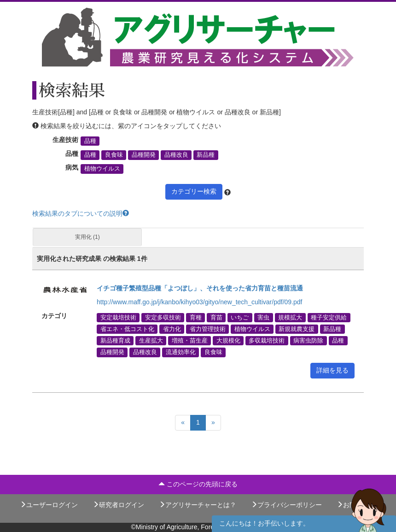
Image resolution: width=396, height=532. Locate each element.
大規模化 (228, 341)
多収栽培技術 (267, 341)
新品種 (206, 155)
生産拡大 (151, 341)
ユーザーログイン (49, 505)
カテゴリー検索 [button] (194, 191)
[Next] (213, 423)
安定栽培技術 (118, 317)
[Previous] (183, 423)
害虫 (263, 317)
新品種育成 (115, 341)
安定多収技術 (163, 317)
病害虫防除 (308, 341)
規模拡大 (290, 317)
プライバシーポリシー (286, 505)
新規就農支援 (297, 329)
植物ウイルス (102, 169)
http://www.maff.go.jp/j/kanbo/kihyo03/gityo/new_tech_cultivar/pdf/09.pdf (199, 302)
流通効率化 (181, 352)
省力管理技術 (208, 329)
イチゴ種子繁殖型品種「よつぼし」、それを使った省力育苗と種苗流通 (200, 288)
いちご (240, 317)
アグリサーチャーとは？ (198, 505)
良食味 (114, 155)
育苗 (216, 317)
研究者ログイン (118, 505)
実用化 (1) (87, 237)
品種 (90, 141)
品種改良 (176, 155)
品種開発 (144, 155)
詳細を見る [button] (332, 370)
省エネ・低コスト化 (127, 329)
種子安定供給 (329, 317)
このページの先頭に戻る (198, 484)
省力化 (172, 329)
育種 (196, 317)
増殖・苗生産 (190, 341)
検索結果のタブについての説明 (81, 213)
